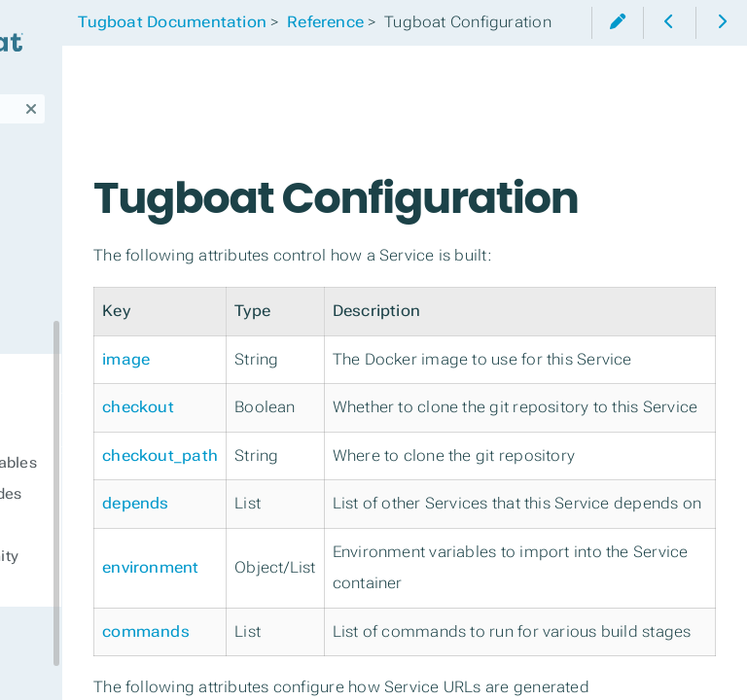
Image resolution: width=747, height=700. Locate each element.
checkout (300, 507)
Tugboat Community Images (107, 568)
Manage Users (78, 296)
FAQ (33, 626)
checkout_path (321, 587)
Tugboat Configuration (88, 420)
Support (50, 665)
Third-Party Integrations (68, 163)
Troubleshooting (86, 257)
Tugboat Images (92, 525)
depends (297, 666)
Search (17, 94)
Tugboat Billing (80, 334)
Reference (58, 373)
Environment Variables (117, 463)
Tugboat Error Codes (109, 494)
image (287, 427)
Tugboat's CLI (73, 218)
